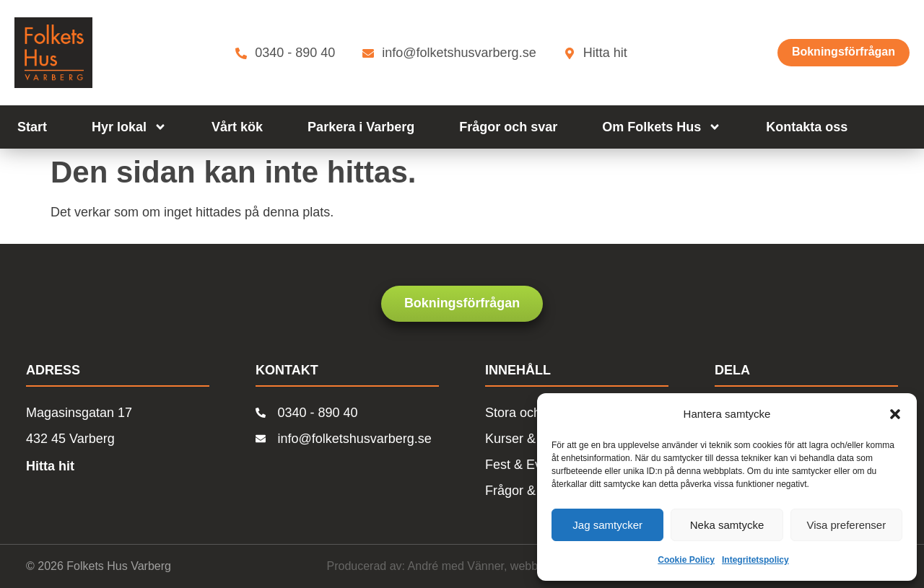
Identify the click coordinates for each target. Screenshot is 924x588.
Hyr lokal (129, 127)
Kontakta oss (807, 127)
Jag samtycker (607, 525)
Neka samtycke (727, 525)
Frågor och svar (508, 127)
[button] (895, 414)
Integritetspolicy (755, 560)
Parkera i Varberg (361, 127)
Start (32, 127)
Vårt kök (237, 127)
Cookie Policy (686, 560)
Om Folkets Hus (662, 127)
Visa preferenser (846, 525)
